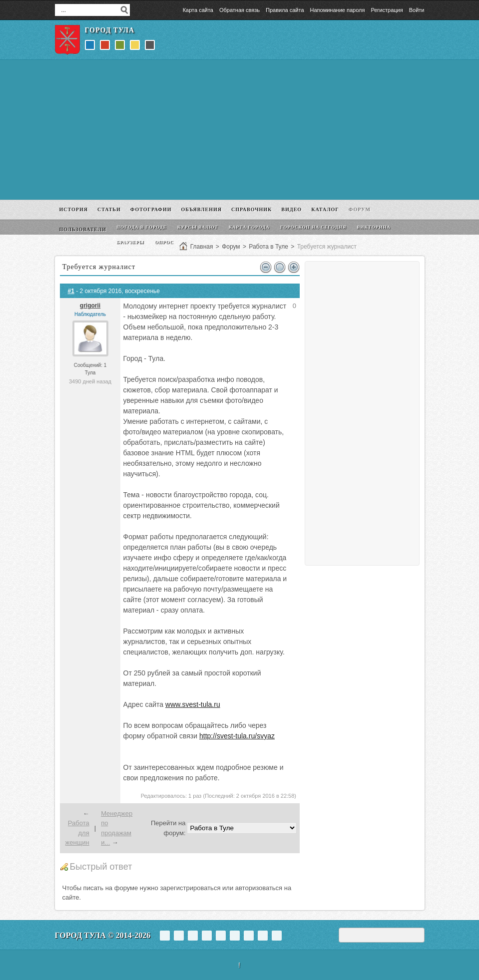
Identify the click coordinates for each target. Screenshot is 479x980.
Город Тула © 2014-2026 (103, 935)
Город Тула (110, 30)
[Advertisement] (240, 130)
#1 (71, 291)
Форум (231, 247)
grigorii (90, 306)
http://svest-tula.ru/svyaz (237, 736)
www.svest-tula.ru (193, 704)
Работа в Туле (268, 247)
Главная (202, 247)
